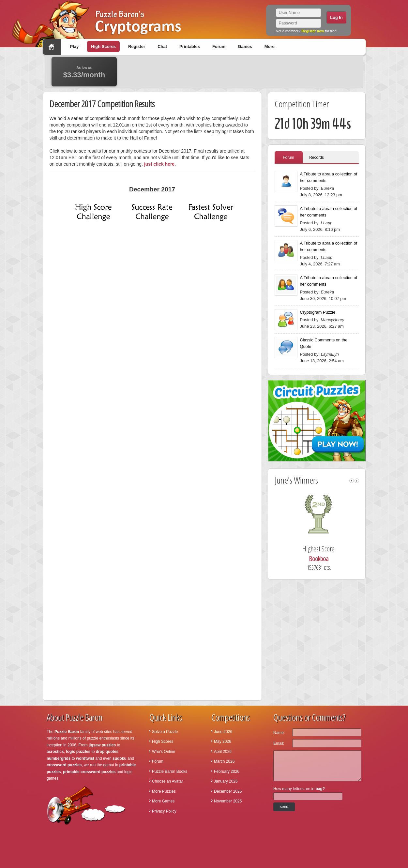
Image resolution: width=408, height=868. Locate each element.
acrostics (55, 752)
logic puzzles (78, 752)
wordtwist (85, 758)
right (357, 481)
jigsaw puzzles (102, 745)
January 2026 (226, 781)
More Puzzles (164, 791)
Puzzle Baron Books (170, 771)
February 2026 (227, 771)
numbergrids (59, 758)
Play (75, 46)
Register (137, 46)
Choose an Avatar (167, 781)
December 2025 (228, 791)
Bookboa (328, 559)
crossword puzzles (64, 765)
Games (245, 46)
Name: (279, 733)
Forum (219, 46)
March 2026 (224, 761)
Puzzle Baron (67, 732)
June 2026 (223, 732)
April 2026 (223, 752)
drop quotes (107, 752)
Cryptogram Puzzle (318, 312)
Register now (313, 31)
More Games (163, 801)
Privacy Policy (164, 811)
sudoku (120, 758)
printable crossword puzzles (89, 772)
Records (317, 157)
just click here (159, 164)
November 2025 (228, 801)
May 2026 (223, 741)
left (352, 481)
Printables (190, 46)
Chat (162, 46)
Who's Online (164, 752)
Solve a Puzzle (165, 732)
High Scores (103, 46)
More (270, 46)
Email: (279, 743)
